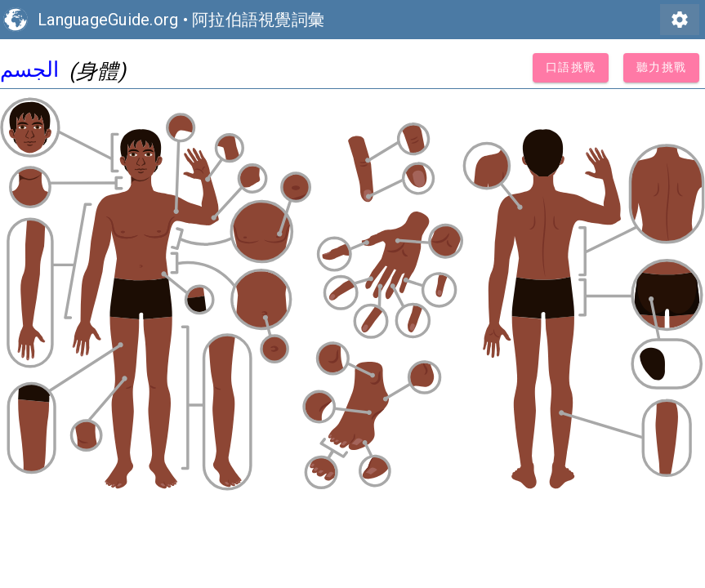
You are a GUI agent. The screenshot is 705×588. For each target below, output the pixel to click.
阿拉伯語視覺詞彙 (258, 20)
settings (680, 20)
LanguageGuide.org (108, 20)
